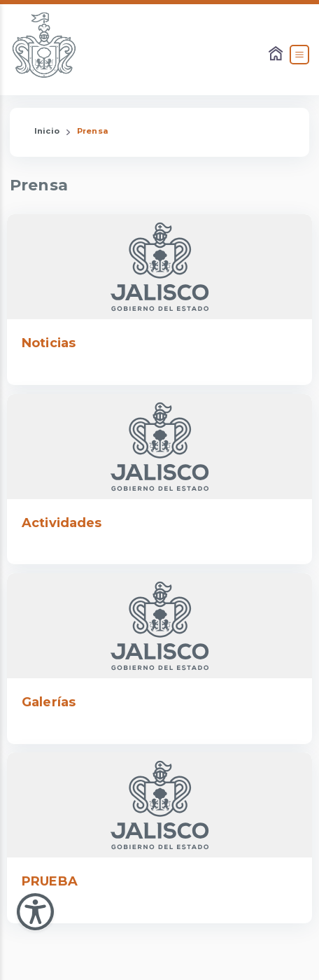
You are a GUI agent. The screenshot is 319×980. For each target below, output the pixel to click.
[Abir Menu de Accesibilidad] (35, 912)
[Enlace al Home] (277, 55)
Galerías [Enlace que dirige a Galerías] (49, 702)
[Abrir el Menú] (299, 55)
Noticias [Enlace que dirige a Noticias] (49, 343)
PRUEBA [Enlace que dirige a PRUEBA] (50, 881)
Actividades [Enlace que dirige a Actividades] (62, 523)
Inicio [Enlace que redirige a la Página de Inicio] (47, 131)
